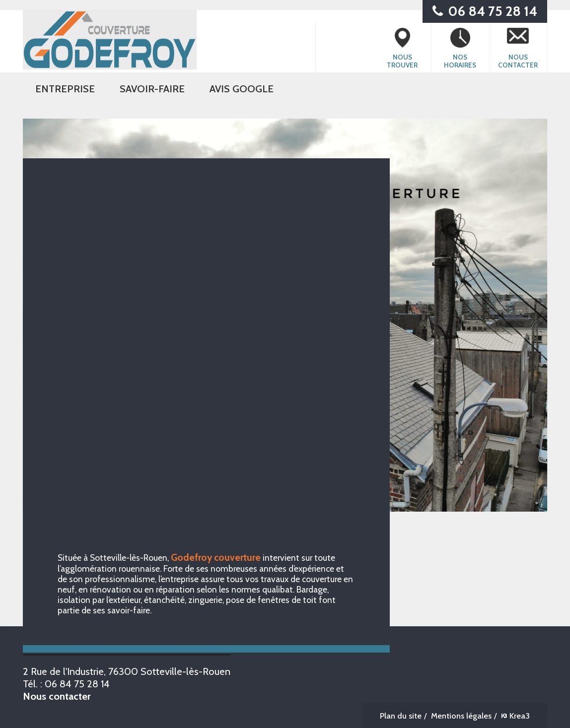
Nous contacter (57, 696)
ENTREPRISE (65, 89)
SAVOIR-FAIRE (152, 89)
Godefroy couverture (216, 557)
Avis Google (242, 89)
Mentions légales (461, 716)
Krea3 (515, 716)
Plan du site (401, 716)
